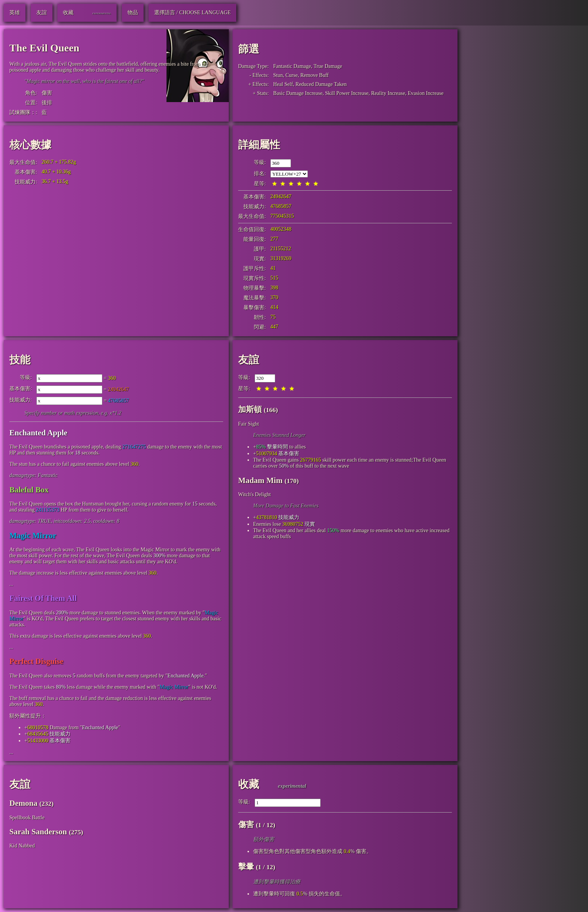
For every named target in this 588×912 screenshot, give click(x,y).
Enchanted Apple (38, 433)
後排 (47, 103)
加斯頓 (250, 409)
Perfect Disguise (36, 661)
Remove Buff (315, 75)
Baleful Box (29, 490)
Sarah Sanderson (38, 832)
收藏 (249, 784)
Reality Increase (388, 93)
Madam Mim (260, 480)
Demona (23, 803)
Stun (278, 75)
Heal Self (283, 84)
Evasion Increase (425, 93)
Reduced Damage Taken (321, 84)
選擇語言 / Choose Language (192, 13)
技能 (20, 360)
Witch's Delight (254, 494)
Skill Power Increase (347, 93)
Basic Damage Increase (298, 93)
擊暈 (246, 867)
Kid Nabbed (22, 846)
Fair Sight (249, 424)
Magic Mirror (33, 536)
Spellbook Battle (27, 818)
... (11, 584)
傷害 (47, 93)
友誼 (249, 360)
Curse (292, 75)
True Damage (328, 66)
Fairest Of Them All (43, 598)
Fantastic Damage (292, 66)
